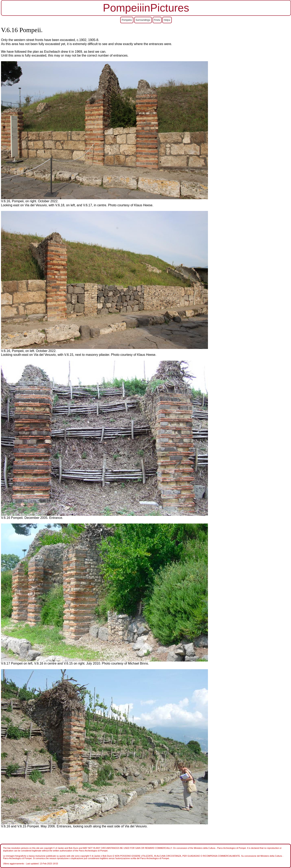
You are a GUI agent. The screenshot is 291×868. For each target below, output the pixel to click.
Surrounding (143, 20)
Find (157, 20)
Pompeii (127, 20)
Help (167, 20)
